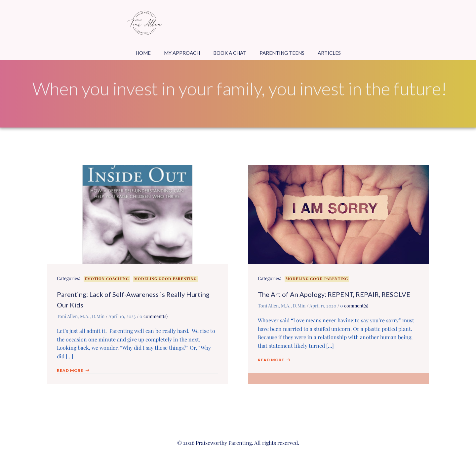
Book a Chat (230, 53)
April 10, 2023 (122, 316)
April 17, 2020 (323, 306)
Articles (329, 53)
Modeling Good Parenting (165, 279)
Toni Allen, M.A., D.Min (81, 316)
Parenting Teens (282, 53)
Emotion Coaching (107, 279)
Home (143, 53)
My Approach (182, 53)
